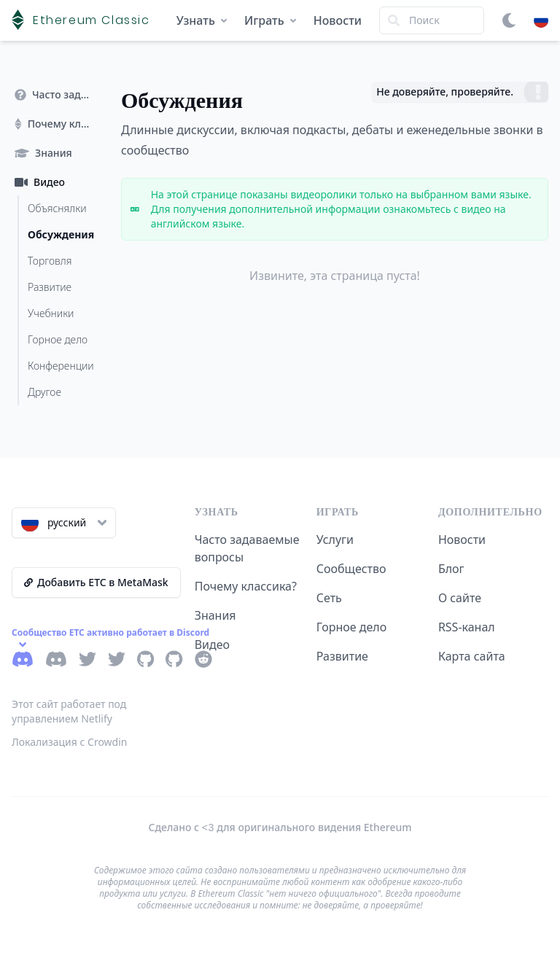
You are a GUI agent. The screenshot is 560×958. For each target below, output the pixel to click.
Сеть (329, 598)
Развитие (342, 656)
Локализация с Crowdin (70, 742)
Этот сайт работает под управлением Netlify (69, 711)
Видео (212, 644)
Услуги (335, 540)
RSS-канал (467, 627)
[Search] (432, 20)
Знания (215, 615)
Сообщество (351, 569)
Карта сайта (472, 656)
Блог (451, 569)
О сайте (460, 598)
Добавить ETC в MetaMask (96, 582)
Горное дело (351, 627)
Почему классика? (246, 586)
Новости (338, 20)
